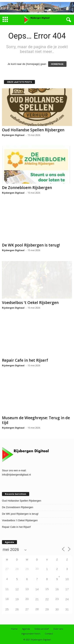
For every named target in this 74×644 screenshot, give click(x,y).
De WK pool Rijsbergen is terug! (31, 245)
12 (17, 589)
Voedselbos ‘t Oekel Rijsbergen (30, 303)
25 (7, 609)
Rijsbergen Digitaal (13, 135)
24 (67, 599)
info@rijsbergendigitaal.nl (16, 475)
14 (37, 589)
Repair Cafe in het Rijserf (25, 360)
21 (37, 599)
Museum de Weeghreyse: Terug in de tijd (36, 420)
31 (67, 609)
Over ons (58, 629)
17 (67, 589)
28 (17, 569)
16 (57, 589)
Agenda (26, 629)
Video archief (42, 629)
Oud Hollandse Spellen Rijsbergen (33, 130)
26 (17, 609)
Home (14, 629)
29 (27, 569)
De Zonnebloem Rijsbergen (27, 188)
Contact (49, 634)
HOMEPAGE (57, 64)
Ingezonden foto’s (31, 634)
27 (7, 569)
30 (57, 609)
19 (17, 599)
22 (47, 599)
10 (67, 579)
